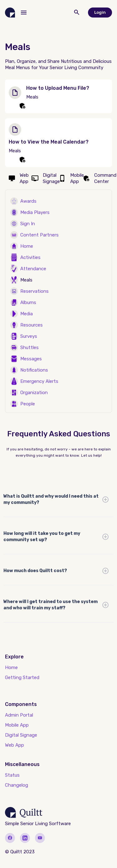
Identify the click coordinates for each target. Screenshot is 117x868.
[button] (24, 13)
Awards (28, 201)
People (28, 404)
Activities (30, 257)
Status (12, 775)
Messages (31, 359)
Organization (34, 393)
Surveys (29, 336)
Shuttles (29, 348)
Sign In (28, 224)
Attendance (33, 269)
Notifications (34, 370)
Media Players (35, 212)
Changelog (17, 785)
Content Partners (39, 235)
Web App (15, 745)
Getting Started (22, 678)
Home (27, 246)
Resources (32, 325)
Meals (26, 280)
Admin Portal (19, 715)
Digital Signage (21, 735)
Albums (28, 302)
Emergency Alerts (39, 381)
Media (27, 314)
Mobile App (17, 725)
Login (100, 12)
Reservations (34, 291)
